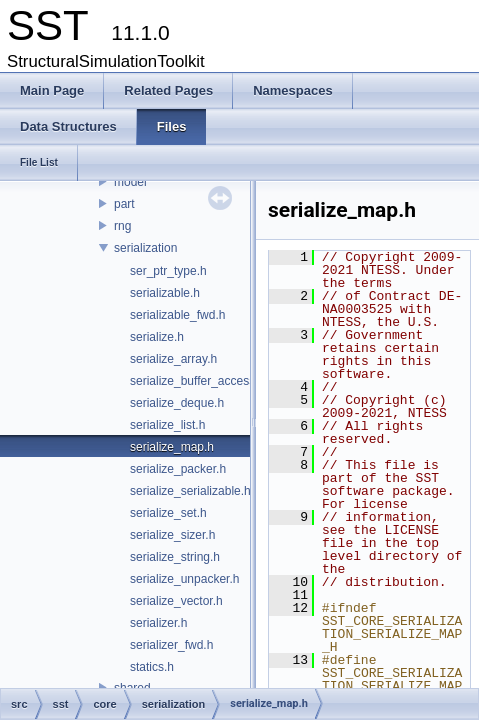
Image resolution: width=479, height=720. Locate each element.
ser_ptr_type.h (168, 271)
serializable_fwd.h (177, 315)
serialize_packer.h (178, 469)
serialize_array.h (173, 359)
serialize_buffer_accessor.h (202, 381)
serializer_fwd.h (171, 645)
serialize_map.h (172, 447)
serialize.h (157, 337)
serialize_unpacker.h (184, 579)
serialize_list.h (167, 425)
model (130, 182)
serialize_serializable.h (190, 491)
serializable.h (165, 293)
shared (132, 688)
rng (122, 226)
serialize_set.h (168, 513)
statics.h (152, 667)
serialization (145, 248)
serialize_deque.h (177, 403)
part (124, 204)
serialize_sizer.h (172, 535)
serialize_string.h (175, 557)
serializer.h (158, 623)
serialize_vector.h (176, 601)
